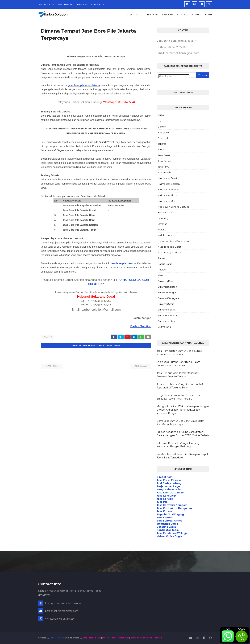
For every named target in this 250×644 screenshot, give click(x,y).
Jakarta (47, 337)
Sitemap (158, 638)
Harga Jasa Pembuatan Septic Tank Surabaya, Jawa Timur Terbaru (178, 397)
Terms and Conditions (141, 638)
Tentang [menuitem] (152, 15)
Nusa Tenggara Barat (169, 247)
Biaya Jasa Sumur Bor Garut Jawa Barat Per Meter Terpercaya (180, 423)
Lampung (163, 218)
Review (162, 270)
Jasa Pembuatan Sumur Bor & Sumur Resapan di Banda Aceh (179, 353)
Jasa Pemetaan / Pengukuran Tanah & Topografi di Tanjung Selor (180, 386)
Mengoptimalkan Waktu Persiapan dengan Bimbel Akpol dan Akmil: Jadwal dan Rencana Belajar (183, 410)
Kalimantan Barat (167, 178)
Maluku (162, 230)
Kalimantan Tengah (169, 190)
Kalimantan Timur (168, 195)
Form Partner (98, 4)
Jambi (161, 150)
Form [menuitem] (209, 15)
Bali (160, 121)
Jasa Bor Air (82, 4)
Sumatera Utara (167, 321)
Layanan (162, 224)
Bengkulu (163, 132)
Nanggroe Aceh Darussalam (174, 241)
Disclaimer (123, 638)
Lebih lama (140, 366)
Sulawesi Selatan (167, 287)
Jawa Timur (164, 167)
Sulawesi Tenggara (168, 298)
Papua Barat (165, 264)
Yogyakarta (164, 327)
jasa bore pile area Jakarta (84, 85)
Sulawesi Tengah (167, 292)
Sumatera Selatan (168, 315)
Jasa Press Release (92, 638)
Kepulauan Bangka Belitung (174, 207)
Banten (162, 127)
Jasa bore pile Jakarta (123, 263)
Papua (161, 258)
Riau (160, 275)
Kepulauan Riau (167, 212)
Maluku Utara (165, 235)
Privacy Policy (109, 638)
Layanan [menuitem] (168, 15)
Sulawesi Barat (166, 281)
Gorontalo (164, 138)
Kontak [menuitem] (182, 15)
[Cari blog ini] (174, 76)
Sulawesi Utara (166, 304)
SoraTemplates (57, 638)
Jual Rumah (164, 172)
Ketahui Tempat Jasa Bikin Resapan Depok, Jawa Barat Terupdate (183, 456)
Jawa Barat (164, 155)
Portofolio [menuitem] (135, 15)
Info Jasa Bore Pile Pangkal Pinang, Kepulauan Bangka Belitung (178, 445)
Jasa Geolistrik (65, 4)
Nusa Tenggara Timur (170, 252)
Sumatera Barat (167, 310)
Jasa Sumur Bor (46, 4)
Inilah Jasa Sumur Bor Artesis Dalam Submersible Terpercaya (178, 364)
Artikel (161, 115)
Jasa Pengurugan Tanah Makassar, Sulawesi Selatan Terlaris (178, 375)
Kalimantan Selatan (169, 184)
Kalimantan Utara (167, 201)
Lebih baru (52, 366)
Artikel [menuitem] (196, 15)
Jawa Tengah (165, 161)
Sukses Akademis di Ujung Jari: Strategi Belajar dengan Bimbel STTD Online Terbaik (183, 434)
